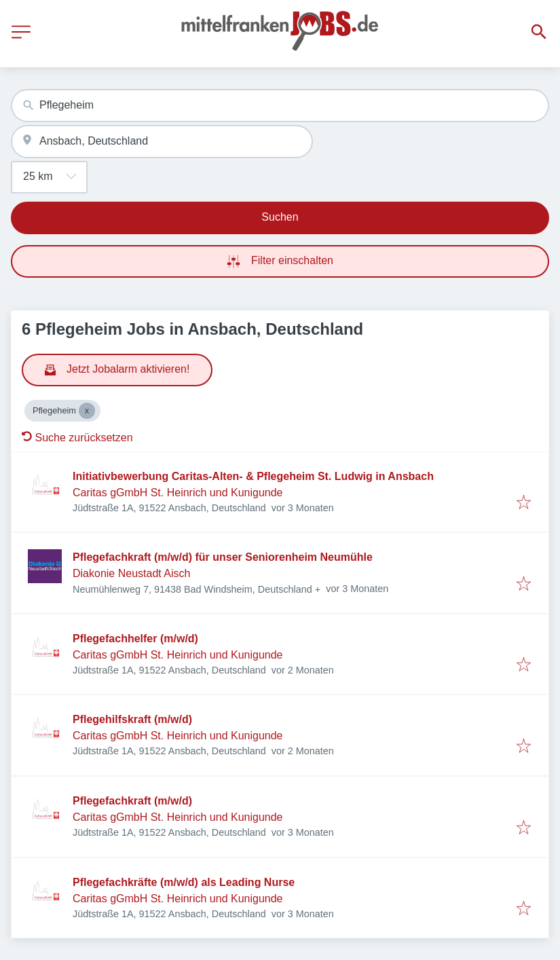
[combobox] (280, 106)
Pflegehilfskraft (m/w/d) (132, 719)
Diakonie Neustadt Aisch (131, 573)
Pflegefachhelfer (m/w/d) (135, 639)
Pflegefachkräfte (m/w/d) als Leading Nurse (184, 882)
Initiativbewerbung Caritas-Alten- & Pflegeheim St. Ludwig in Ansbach (253, 476)
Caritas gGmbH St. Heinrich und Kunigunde (178, 493)
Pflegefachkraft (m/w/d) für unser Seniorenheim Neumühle (223, 557)
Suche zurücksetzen (77, 438)
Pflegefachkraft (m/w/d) (132, 801)
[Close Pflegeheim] (87, 411)
